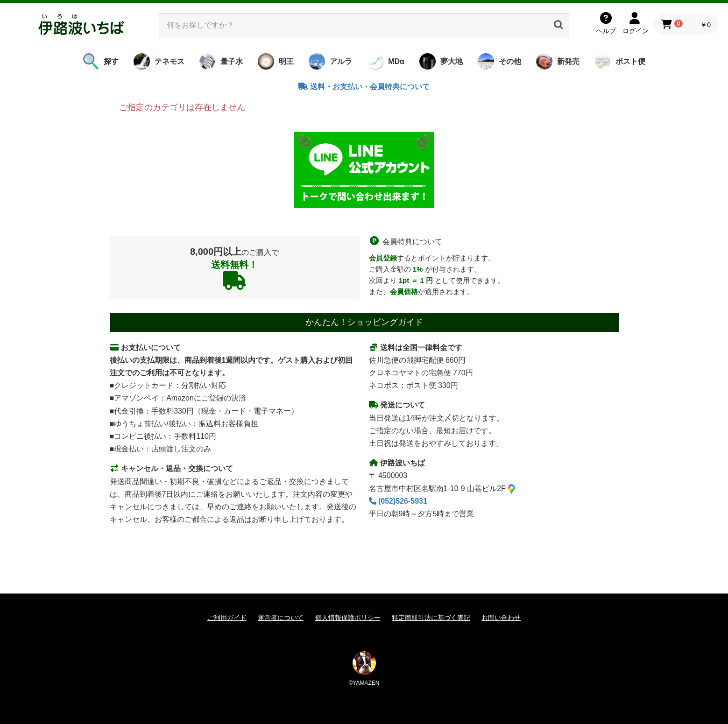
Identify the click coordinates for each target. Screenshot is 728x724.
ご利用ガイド (227, 618)
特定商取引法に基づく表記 (431, 618)
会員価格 (404, 292)
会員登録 (383, 258)
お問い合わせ (501, 618)
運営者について (281, 618)
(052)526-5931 (398, 501)
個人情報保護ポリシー (348, 618)
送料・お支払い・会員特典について (364, 87)
